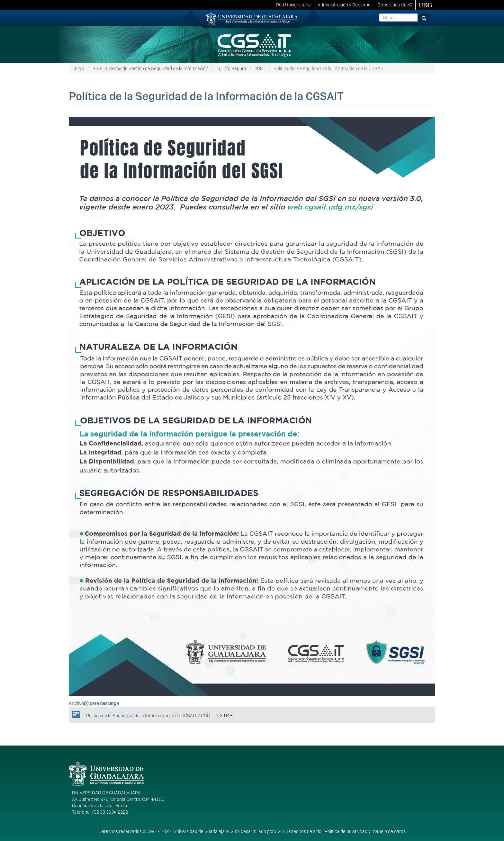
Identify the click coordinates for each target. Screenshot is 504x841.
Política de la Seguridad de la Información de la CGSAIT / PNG (148, 716)
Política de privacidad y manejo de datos (365, 831)
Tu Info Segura (231, 68)
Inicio (79, 68)
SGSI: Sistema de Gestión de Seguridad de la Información (150, 68)
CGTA (280, 831)
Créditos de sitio (305, 831)
